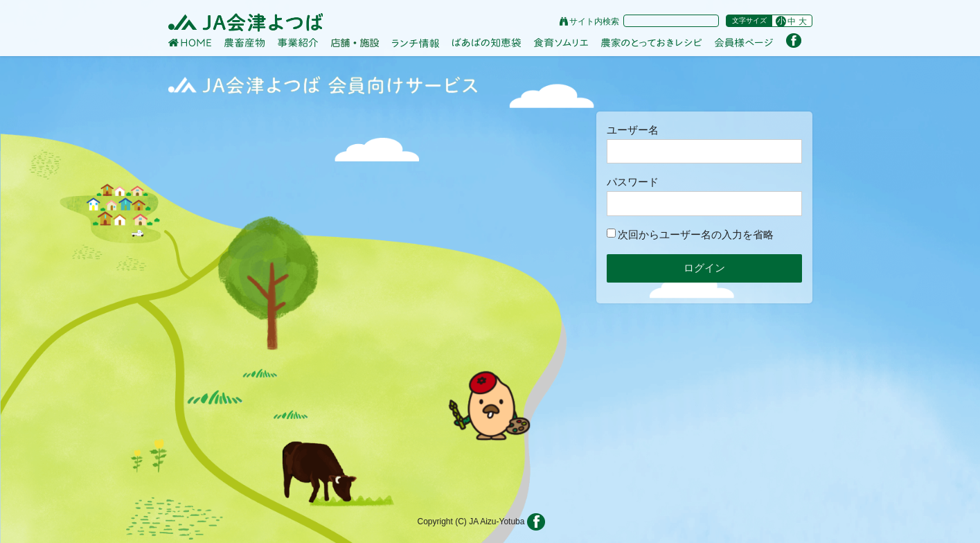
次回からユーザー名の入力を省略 (690, 234)
